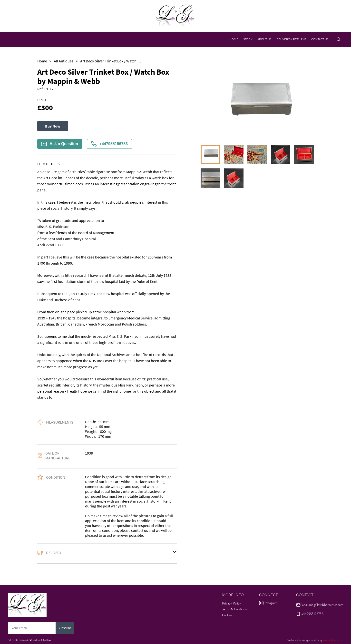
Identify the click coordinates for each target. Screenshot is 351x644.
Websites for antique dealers (303, 640)
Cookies (227, 615)
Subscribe (65, 628)
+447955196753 (109, 144)
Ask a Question (60, 144)
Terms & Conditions (235, 609)
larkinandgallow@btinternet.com (322, 605)
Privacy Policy (231, 604)
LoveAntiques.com (333, 640)
